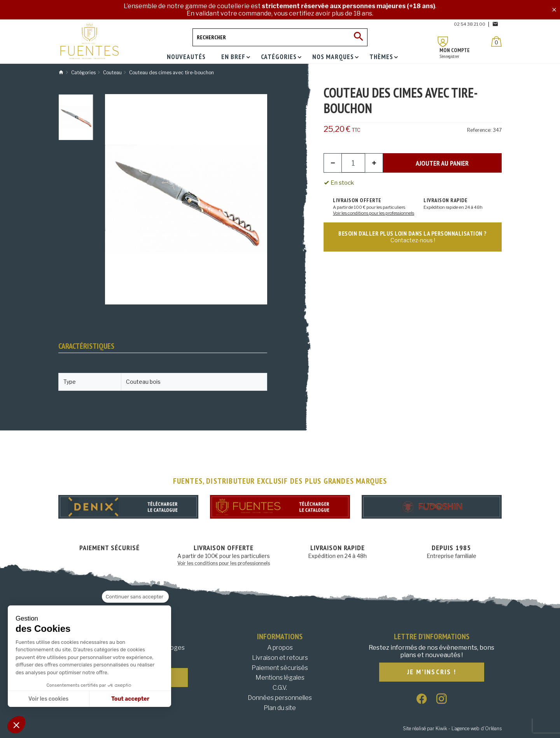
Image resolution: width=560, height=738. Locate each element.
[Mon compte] (443, 42)
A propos (280, 648)
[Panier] (496, 41)
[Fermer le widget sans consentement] (135, 597)
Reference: (479, 130)
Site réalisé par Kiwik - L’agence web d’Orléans (452, 728)
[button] (16, 725)
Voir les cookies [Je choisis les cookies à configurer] (48, 699)
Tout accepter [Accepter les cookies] (130, 699)
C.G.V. (280, 688)
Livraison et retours (280, 658)
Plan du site (280, 708)
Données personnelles (280, 698)
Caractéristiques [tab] (86, 346)
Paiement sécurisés (280, 668)
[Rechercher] (280, 37)
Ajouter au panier (442, 163)
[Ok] (359, 37)
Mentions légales (280, 678)
